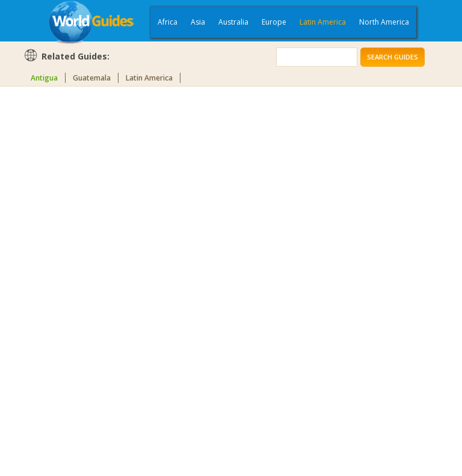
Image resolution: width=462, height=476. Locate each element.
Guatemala (92, 78)
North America (384, 22)
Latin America (323, 22)
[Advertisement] (72, 279)
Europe (274, 22)
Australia (233, 22)
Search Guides (393, 57)
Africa (168, 22)
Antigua (44, 78)
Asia (198, 22)
